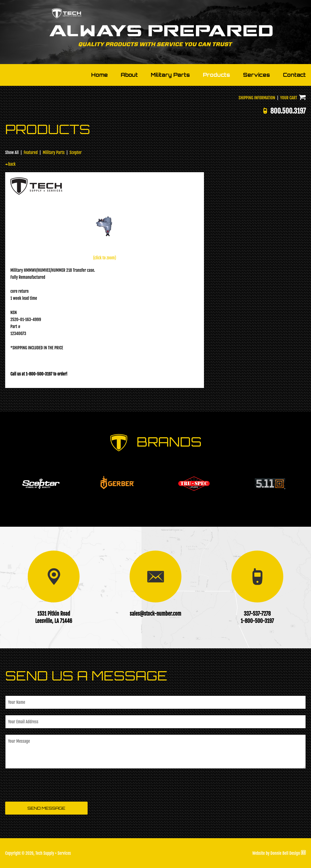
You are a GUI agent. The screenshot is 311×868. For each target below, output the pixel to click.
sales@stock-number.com (155, 614)
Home (100, 75)
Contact (294, 75)
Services (257, 75)
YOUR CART (293, 98)
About (129, 75)
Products (217, 75)
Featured (31, 152)
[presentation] (45, 786)
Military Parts (170, 75)
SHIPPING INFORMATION (257, 98)
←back (10, 164)
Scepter (76, 152)
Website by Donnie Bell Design (279, 853)
